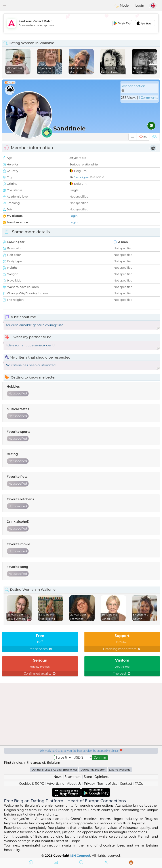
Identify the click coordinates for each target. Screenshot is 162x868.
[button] (5, 5)
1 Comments (148, 98)
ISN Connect (80, 856)
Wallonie (97, 177)
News (58, 777)
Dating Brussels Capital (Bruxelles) (54, 770)
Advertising (56, 784)
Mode (122, 6)
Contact (126, 784)
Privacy (90, 784)
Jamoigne (81, 177)
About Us (74, 784)
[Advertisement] (81, 23)
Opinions (101, 777)
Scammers (73, 777)
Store (88, 777)
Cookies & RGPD (32, 784)
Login (140, 6)
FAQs (139, 784)
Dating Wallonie (120, 770)
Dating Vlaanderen (93, 770)
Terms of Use (107, 784)
